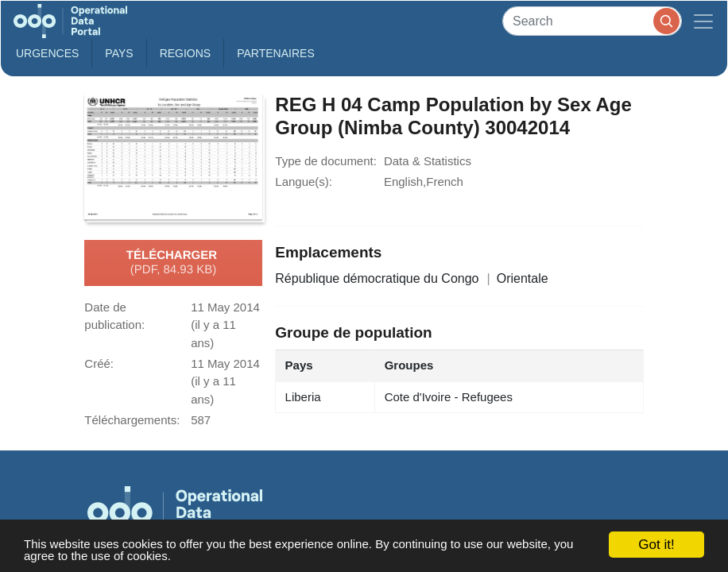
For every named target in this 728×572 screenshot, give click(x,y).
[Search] (592, 21)
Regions (186, 53)
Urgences (47, 53)
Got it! (656, 545)
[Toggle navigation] (703, 21)
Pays (119, 53)
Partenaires (276, 53)
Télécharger (173, 263)
